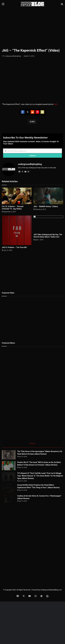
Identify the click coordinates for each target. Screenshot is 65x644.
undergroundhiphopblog (13, 56)
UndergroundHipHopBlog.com (51, 632)
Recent (32, 441)
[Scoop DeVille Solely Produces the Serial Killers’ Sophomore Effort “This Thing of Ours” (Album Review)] (15, 517)
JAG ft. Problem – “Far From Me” (15, 245)
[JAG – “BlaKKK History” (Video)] (48, 196)
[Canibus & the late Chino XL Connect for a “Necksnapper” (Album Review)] (15, 537)
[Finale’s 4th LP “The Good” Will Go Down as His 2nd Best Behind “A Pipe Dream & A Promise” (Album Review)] (15, 477)
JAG (33, 122)
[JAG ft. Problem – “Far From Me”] (17, 229)
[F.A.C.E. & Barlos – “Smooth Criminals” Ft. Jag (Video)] (17, 196)
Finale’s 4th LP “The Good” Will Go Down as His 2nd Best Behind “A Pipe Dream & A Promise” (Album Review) (46, 471)
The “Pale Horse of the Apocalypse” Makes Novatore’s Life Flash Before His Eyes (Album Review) (46, 451)
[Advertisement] (33, 28)
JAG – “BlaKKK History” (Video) (46, 206)
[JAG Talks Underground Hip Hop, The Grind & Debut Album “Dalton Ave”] (48, 224)
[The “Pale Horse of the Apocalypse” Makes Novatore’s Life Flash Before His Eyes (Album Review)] (15, 457)
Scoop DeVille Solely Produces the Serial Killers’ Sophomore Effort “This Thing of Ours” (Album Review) (46, 512)
